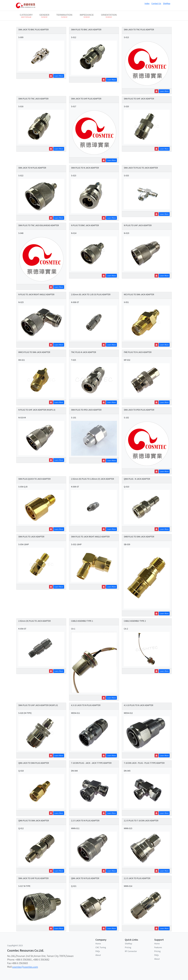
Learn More (59, 76)
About (98, 955)
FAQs (98, 951)
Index (147, 3)
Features (158, 947)
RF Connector (131, 951)
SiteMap (167, 3)
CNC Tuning (101, 947)
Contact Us (156, 3)
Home (98, 943)
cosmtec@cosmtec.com (25, 967)
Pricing (128, 947)
